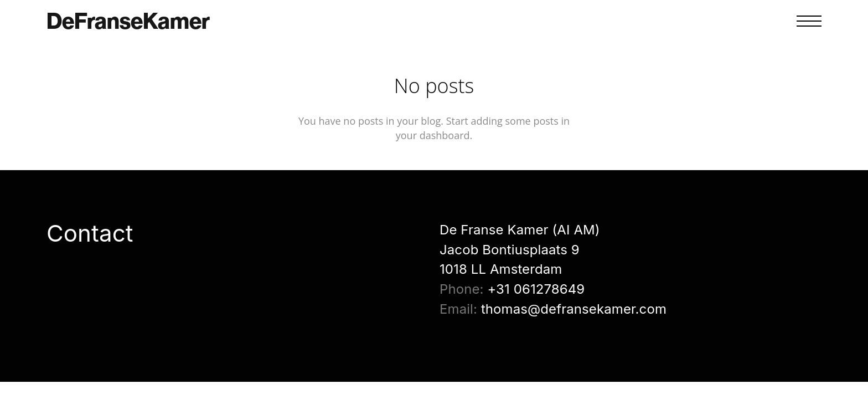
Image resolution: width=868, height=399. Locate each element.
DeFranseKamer (128, 21)
